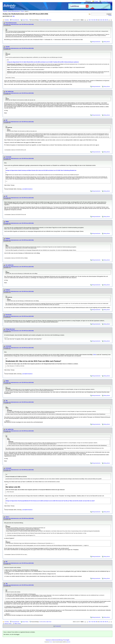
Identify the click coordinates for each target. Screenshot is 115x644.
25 (40, 20)
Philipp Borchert (10, 329)
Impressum (48, 640)
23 (102, 20)
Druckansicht (58, 626)
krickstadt (8, 157)
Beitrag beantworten (96, 42)
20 (96, 20)
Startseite (5, 11)
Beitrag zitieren (107, 42)
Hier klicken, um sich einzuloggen (11, 634)
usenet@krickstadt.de (27, 189)
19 (95, 20)
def (6, 120)
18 (93, 20)
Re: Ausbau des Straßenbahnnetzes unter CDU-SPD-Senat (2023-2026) (19, 24)
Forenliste (7, 20)
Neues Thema (25, 20)
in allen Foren (48, 20)
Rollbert (8, 239)
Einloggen (96, 1)
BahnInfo (69, 642)
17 (91, 20)
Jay (14, 16)
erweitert (110, 15)
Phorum (51, 642)
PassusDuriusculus (11, 23)
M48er (7, 222)
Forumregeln (66, 640)
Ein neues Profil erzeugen (107, 1)
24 (103, 20)
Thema (22, 11)
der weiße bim (9, 92)
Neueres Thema (8, 623)
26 (107, 20)
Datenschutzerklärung (57, 640)
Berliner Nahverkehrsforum (14, 11)
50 (42, 20)
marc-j (7, 517)
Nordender (8, 315)
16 (89, 20)
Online (95, 355)
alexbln (8, 47)
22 (100, 20)
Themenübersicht (16, 20)
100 (44, 20)
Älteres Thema (18, 623)
